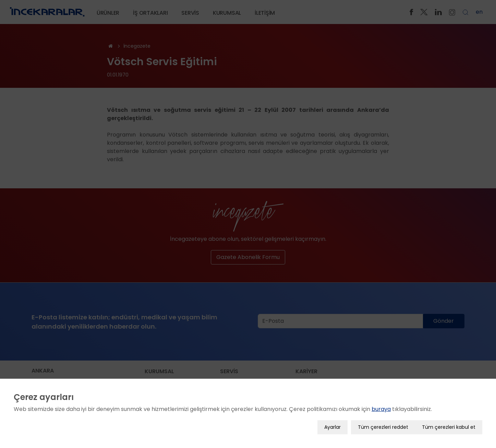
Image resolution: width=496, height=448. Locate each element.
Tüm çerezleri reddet (383, 426)
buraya (381, 408)
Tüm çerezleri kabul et (449, 426)
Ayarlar (332, 426)
